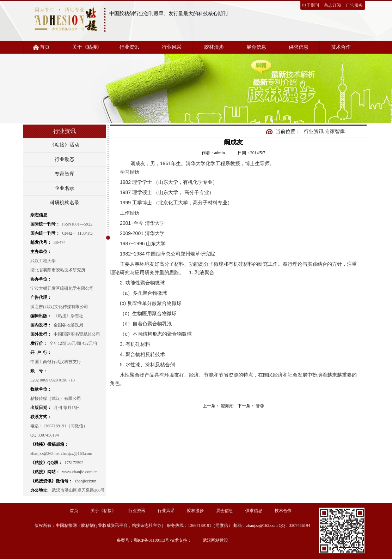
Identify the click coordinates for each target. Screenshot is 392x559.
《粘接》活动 (65, 145)
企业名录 (65, 188)
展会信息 (256, 47)
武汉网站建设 (215, 540)
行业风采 (172, 47)
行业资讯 (129, 47)
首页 (45, 47)
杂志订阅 (332, 5)
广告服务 (354, 5)
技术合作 (341, 47)
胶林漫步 (214, 47)
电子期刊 (311, 5)
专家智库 (65, 174)
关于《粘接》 (87, 47)
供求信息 (299, 47)
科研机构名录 (65, 203)
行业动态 (65, 159)
